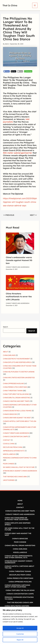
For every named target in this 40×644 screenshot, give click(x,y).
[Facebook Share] (7, 71)
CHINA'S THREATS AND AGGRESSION (17, 267)
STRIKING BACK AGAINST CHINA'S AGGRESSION (20, 471)
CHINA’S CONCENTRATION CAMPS (15, 436)
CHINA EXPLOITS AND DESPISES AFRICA (17, 362)
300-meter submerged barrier (18, 153)
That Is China (11, 5)
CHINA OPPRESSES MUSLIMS (13, 383)
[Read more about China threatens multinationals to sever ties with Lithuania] (20, 282)
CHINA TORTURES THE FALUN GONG (16, 394)
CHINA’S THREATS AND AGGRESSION (20, 514)
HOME (20, 501)
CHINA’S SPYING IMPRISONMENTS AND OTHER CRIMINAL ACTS (19, 557)
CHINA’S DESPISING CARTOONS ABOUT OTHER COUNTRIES (17, 586)
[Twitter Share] (13, 71)
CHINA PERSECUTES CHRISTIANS (15, 387)
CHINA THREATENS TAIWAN (13, 391)
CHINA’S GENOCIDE (20, 539)
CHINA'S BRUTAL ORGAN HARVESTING (16, 398)
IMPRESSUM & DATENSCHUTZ (14, 451)
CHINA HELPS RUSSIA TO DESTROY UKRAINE (19, 372)
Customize (20, 634)
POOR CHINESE (8, 464)
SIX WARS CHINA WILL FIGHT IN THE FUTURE (19, 467)
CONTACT (7, 440)
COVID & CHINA (9, 444)
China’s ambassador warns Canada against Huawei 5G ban (19, 260)
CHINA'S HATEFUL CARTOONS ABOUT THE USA (20, 421)
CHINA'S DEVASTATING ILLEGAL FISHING (17, 411)
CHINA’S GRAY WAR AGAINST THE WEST (18, 534)
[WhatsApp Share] (28, 71)
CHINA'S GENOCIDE (10, 414)
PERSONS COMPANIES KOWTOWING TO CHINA (20, 458)
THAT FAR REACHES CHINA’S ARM (15, 477)
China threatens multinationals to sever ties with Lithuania (19, 297)
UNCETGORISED (9, 480)
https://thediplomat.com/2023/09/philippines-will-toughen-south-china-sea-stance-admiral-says (20, 202)
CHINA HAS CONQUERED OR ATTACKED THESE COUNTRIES (16, 519)
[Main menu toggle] (35, 5)
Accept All (20, 628)
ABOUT (6, 352)
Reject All (20, 640)
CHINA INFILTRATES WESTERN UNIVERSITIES (19, 377)
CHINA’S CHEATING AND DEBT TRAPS (20, 511)
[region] (20, 625)
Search (5, 327)
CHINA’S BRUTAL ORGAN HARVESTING (20, 545)
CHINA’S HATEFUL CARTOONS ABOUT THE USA (19, 567)
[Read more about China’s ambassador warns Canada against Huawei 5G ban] (20, 243)
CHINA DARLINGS (9, 355)
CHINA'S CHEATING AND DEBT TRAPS (16, 401)
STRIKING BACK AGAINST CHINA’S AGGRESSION (19, 562)
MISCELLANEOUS (9, 454)
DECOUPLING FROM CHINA (13, 447)
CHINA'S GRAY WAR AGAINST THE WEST (17, 418)
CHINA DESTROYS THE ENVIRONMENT (16, 359)
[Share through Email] (20, 71)
